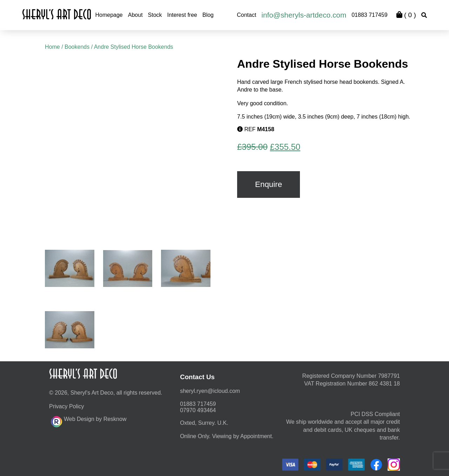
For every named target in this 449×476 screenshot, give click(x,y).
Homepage (109, 15)
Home (52, 47)
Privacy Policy (67, 406)
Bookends (77, 47)
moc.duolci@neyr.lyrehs (210, 391)
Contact (246, 15)
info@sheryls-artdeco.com (304, 15)
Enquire (269, 184)
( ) (406, 15)
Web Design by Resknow (89, 421)
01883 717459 (369, 15)
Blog (208, 15)
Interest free (182, 15)
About (135, 15)
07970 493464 (198, 410)
